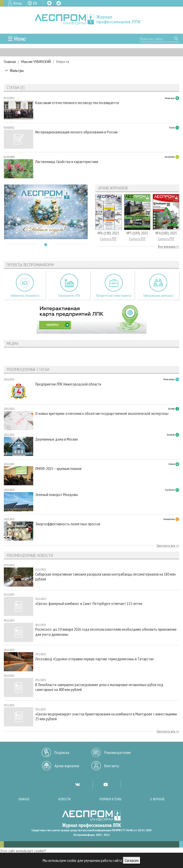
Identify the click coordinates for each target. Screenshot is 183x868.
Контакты (112, 766)
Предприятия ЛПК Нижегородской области (68, 384)
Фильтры (17, 70)
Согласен (132, 860)
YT (106, 784)
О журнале (157, 799)
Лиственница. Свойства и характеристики (67, 162)
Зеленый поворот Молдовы (57, 495)
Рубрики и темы (110, 799)
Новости (64, 799)
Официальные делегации (158, 296)
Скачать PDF (108, 239)
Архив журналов (67, 766)
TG (59, 3)
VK (49, 3)
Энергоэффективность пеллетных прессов (68, 524)
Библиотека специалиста (25, 296)
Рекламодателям (117, 752)
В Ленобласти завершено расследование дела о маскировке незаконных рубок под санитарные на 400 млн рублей (99, 687)
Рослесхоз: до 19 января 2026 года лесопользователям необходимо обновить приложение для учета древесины (106, 632)
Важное (24, 799)
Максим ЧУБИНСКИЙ (36, 61)
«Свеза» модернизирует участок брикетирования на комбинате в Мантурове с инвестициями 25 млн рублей (106, 716)
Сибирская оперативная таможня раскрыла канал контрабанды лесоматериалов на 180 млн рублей (105, 577)
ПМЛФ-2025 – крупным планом (58, 469)
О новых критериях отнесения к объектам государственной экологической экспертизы (102, 413)
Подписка (62, 752)
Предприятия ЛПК (69, 296)
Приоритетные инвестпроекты (114, 296)
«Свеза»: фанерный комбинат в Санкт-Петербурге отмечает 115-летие (89, 604)
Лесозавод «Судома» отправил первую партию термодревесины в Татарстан (94, 659)
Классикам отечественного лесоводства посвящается (77, 103)
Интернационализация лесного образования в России (76, 132)
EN (35, 3)
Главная (10, 61)
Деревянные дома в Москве (57, 439)
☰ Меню (17, 39)
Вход (18, 3)
